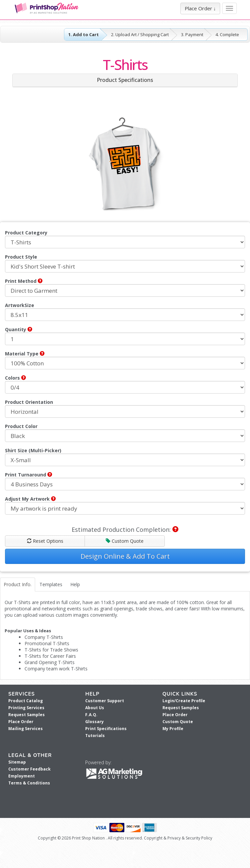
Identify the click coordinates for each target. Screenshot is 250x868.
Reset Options (45, 541)
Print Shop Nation (88, 838)
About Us (95, 708)
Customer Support (105, 701)
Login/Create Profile (184, 701)
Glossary (94, 722)
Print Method (24, 281)
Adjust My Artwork (30, 499)
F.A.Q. (91, 715)
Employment (22, 776)
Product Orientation (29, 402)
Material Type (25, 354)
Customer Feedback (30, 769)
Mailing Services (26, 729)
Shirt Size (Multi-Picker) (33, 450)
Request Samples (27, 715)
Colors (15, 378)
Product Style (21, 257)
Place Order (21, 722)
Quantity (19, 329)
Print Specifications (106, 729)
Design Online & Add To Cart (125, 556)
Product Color (21, 426)
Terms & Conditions (29, 783)
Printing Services (26, 708)
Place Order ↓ (200, 8)
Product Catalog (26, 701)
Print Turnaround (29, 475)
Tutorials (95, 736)
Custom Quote (125, 541)
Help (75, 584)
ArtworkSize (20, 305)
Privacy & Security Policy (190, 838)
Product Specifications (125, 80)
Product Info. (18, 584)
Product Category (26, 233)
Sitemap (17, 762)
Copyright (153, 838)
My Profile (173, 729)
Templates (51, 584)
